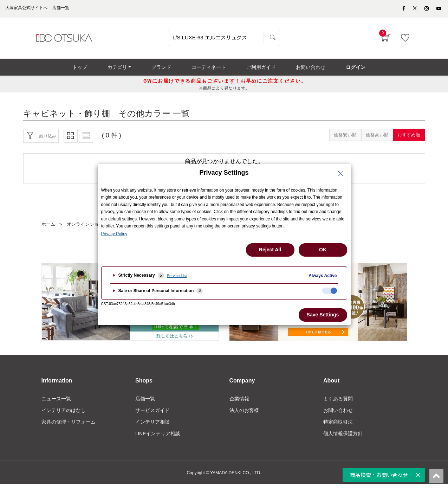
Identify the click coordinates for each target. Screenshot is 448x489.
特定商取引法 (338, 426)
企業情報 (239, 403)
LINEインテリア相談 (158, 438)
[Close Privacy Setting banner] (341, 174)
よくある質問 (338, 403)
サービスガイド (152, 414)
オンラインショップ (90, 228)
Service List (177, 276)
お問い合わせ (338, 414)
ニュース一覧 (56, 403)
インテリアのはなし (64, 414)
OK (323, 250)
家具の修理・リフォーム (69, 426)
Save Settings (323, 315)
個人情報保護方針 (343, 438)
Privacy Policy (114, 234)
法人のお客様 (244, 414)
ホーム (49, 228)
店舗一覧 (145, 403)
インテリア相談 (152, 426)
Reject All (270, 250)
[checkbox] (330, 291)
